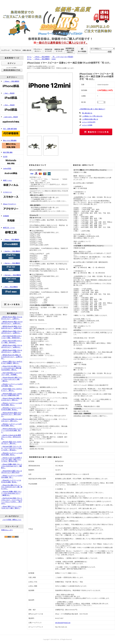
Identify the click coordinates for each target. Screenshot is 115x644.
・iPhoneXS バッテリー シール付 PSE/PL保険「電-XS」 (12, 454)
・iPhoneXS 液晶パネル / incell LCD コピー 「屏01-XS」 (11, 443)
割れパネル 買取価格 (12, 144)
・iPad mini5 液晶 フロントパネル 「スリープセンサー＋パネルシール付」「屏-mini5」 (12, 448)
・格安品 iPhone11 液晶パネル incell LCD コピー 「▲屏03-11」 (12, 332)
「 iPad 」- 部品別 (12, 97)
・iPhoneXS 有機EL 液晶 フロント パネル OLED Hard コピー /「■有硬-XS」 (11, 493)
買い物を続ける (87, 113)
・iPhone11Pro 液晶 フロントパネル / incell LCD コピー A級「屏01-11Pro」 (12, 487)
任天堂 (12, 160)
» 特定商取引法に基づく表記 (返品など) (92, 109)
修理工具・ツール (12, 231)
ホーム (29, 57)
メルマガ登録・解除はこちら (12, 520)
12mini (54, 59)
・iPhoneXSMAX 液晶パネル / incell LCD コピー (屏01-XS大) (11, 472)
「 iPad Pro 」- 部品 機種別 (12, 255)
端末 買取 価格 (8, 152)
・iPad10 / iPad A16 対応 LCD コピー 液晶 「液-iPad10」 (11, 342)
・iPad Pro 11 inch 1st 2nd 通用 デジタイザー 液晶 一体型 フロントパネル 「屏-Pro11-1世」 (12, 459)
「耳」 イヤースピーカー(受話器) (62, 57)
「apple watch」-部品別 (12, 121)
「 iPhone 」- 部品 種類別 (12, 85)
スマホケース (12, 196)
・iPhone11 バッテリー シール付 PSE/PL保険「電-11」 (12, 404)
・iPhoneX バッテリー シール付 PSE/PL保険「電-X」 (11, 425)
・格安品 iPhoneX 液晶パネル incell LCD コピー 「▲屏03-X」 (12, 318)
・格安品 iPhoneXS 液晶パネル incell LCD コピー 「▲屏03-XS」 (12, 322)
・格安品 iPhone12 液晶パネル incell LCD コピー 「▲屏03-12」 (12, 346)
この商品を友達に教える (90, 119)
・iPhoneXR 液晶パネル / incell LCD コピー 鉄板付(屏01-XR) (12, 394)
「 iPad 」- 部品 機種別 (12, 291)
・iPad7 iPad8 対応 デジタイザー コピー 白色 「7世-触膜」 (12, 374)
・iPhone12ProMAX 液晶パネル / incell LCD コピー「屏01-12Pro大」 (12, 414)
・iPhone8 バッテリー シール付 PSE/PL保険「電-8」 (12, 385)
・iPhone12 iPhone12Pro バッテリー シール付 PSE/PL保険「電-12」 (12, 430)
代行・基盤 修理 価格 (12, 133)
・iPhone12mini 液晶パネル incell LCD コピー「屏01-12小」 (12, 420)
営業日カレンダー (7, 530)
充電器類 (12, 220)
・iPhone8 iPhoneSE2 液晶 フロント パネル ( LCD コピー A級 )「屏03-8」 (12, 379)
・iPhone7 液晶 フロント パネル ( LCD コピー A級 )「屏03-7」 (11, 507)
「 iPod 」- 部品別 (12, 109)
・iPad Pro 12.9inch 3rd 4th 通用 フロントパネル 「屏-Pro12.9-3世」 (11, 437)
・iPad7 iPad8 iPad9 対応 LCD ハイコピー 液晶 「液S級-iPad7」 (11, 337)
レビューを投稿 (87, 125)
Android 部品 (12, 172)
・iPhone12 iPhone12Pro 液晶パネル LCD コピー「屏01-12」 (12, 399)
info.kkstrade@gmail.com (63, 623)
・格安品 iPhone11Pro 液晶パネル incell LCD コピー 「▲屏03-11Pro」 (12, 357)
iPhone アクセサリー (12, 208)
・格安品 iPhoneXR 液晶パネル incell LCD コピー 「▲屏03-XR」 (12, 327)
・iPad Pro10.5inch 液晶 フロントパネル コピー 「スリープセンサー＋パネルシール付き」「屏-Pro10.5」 (12, 501)
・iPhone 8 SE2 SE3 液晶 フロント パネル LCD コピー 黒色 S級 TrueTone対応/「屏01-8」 (11, 368)
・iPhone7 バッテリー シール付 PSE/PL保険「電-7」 (12, 476)
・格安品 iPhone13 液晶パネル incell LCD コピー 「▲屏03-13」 (12, 351)
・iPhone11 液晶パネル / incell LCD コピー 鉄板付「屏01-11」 (12, 362)
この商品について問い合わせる (92, 116)
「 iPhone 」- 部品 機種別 (12, 243)
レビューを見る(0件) (89, 122)
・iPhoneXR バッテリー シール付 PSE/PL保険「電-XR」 (11, 481)
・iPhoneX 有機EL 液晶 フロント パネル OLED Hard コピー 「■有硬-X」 (12, 466)
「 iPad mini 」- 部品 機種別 (12, 279)
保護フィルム (12, 184)
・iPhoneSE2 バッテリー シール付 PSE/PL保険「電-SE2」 (11, 409)
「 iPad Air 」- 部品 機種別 (12, 267)
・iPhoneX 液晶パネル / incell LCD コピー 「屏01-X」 (12, 390)
